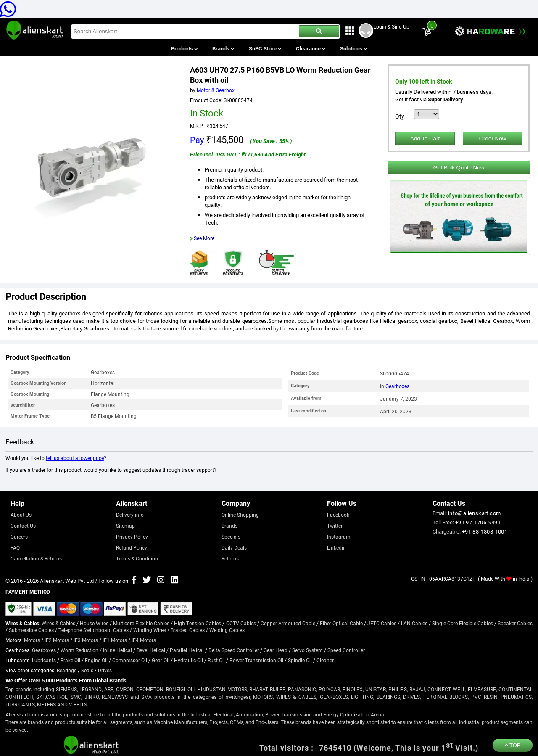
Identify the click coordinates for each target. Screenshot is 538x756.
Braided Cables (188, 630)
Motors (32, 640)
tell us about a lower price (75, 458)
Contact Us (23, 526)
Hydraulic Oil (189, 660)
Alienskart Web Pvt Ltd (67, 581)
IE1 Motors (115, 640)
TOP (513, 745)
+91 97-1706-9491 (478, 522)
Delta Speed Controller (234, 650)
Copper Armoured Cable (288, 623)
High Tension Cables (198, 623)
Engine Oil (96, 660)
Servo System (307, 650)
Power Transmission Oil (256, 660)
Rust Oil (216, 660)
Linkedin (336, 547)
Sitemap (125, 526)
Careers (19, 537)
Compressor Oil (130, 660)
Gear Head (276, 650)
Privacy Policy (132, 537)
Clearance (310, 48)
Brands (223, 48)
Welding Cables (227, 630)
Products (184, 48)
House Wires (94, 623)
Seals (87, 670)
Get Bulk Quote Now (459, 168)
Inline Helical (117, 650)
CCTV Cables (241, 623)
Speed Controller (346, 650)
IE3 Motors (86, 640)
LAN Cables (414, 623)
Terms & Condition (137, 558)
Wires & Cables (58, 623)
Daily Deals (234, 547)
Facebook (338, 515)
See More (204, 238)
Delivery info (130, 515)
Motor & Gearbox (216, 90)
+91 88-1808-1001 (485, 531)
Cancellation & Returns (36, 558)
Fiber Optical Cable (341, 623)
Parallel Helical (187, 650)
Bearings (67, 670)
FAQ (15, 547)
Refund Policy (132, 547)
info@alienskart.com (475, 513)
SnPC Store (265, 48)
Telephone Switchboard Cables (94, 630)
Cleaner (325, 660)
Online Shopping (240, 515)
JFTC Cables (382, 623)
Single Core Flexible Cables (463, 623)
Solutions (353, 48)
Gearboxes (397, 386)
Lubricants (44, 660)
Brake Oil (70, 660)
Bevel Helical (151, 650)
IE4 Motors (144, 640)
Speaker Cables (515, 623)
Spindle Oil (300, 660)
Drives (105, 670)
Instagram (339, 537)
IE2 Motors (57, 640)
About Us (21, 515)
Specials (231, 537)
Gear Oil (161, 660)
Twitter (335, 526)
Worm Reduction (79, 650)
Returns (230, 558)
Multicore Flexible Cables (141, 623)
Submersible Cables (31, 630)
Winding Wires (150, 630)
